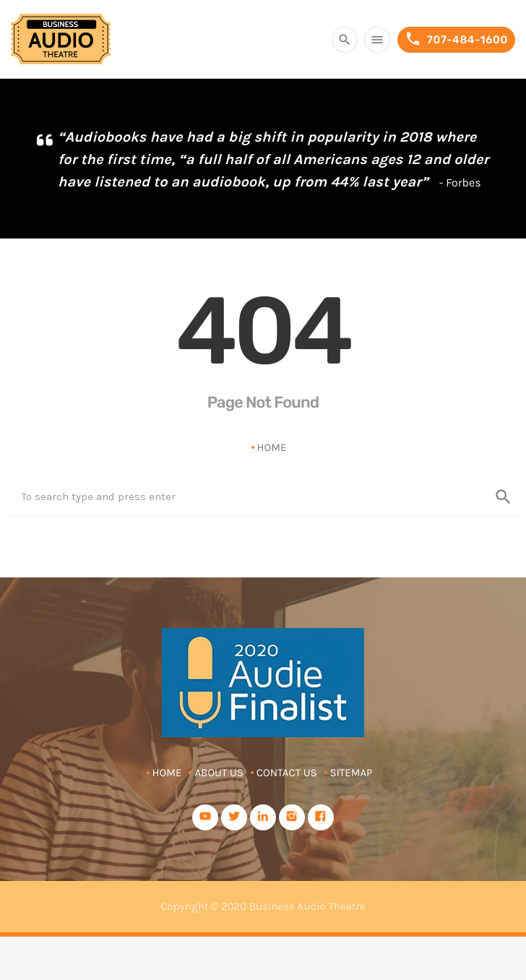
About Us (219, 773)
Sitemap (352, 773)
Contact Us (287, 773)
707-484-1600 (456, 39)
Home (272, 447)
